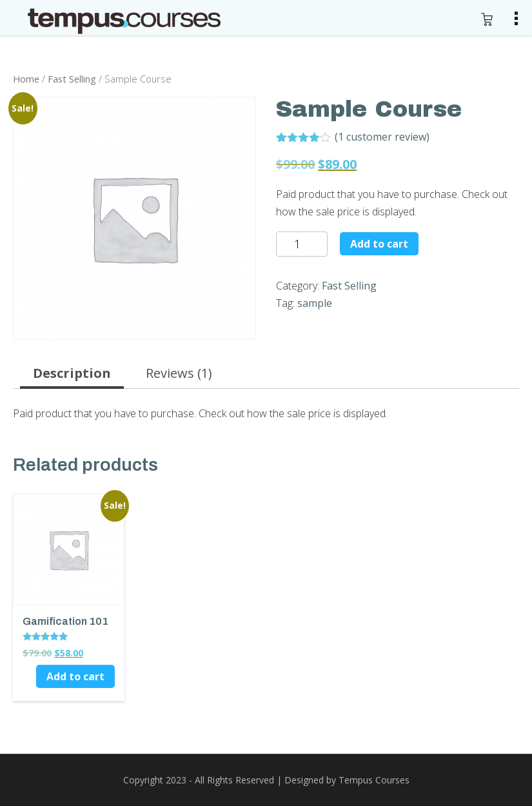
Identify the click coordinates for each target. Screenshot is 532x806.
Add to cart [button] (75, 676)
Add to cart (379, 244)
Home (26, 79)
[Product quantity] (302, 244)
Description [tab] (72, 373)
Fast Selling (72, 79)
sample (315, 303)
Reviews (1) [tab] (179, 373)
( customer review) (382, 137)
